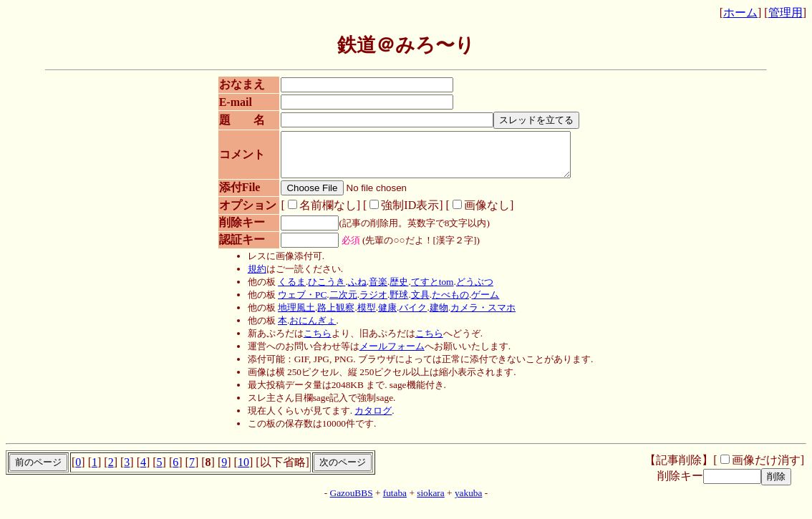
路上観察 (332, 316)
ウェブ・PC (297, 303)
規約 (252, 277)
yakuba (469, 501)
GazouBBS (352, 501)
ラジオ (368, 303)
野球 (395, 303)
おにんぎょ (308, 329)
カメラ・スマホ (478, 316)
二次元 (338, 303)
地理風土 (291, 316)
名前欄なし (314, 214)
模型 (362, 316)
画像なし (474, 214)
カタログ (369, 419)
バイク (409, 316)
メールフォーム (387, 355)
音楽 (373, 290)
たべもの (445, 303)
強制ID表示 (397, 214)
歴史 (395, 290)
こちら (313, 342)
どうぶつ (470, 290)
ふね (352, 290)
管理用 (786, 13)
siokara (431, 501)
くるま (287, 290)
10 (243, 471)
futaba (395, 501)
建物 (434, 316)
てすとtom (427, 290)
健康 (382, 316)
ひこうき (322, 290)
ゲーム (481, 303)
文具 (415, 303)
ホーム (740, 13)
